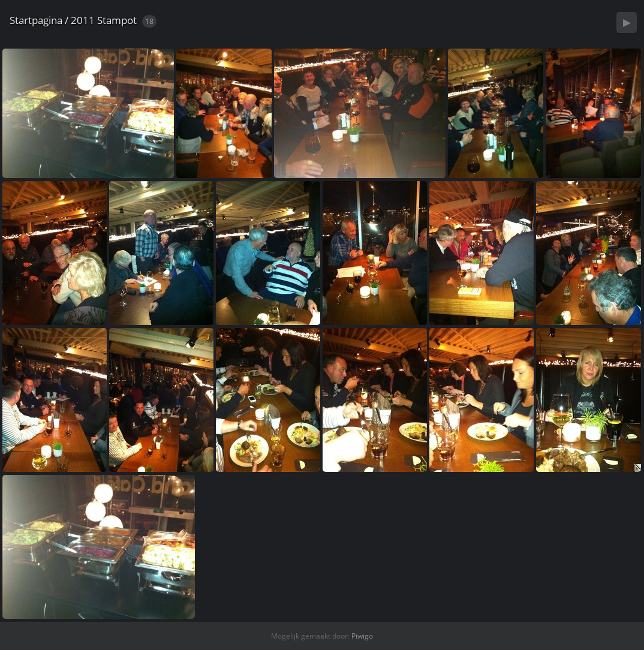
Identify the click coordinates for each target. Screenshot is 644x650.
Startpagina (36, 20)
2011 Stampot (104, 20)
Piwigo (362, 636)
